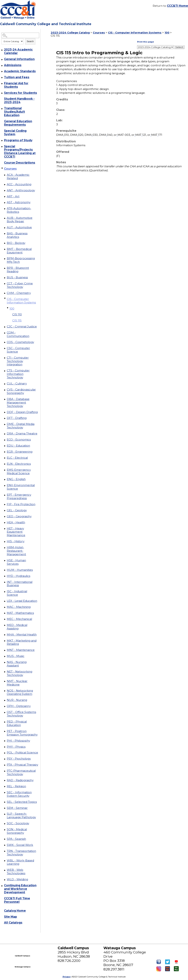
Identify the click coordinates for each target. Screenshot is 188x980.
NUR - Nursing (17, 700)
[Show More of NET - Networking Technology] (5, 672)
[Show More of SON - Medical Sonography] (5, 830)
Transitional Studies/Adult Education (14, 112)
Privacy (67, 977)
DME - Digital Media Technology (21, 426)
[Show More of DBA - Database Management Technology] (5, 399)
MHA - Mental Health (22, 634)
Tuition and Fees (17, 77)
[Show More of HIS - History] (5, 542)
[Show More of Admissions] (2, 66)
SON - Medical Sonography (17, 831)
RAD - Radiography (20, 780)
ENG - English (16, 479)
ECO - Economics (19, 440)
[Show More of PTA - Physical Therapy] (5, 765)
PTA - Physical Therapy (22, 765)
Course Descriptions (20, 163)
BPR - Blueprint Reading (18, 270)
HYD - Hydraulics (18, 576)
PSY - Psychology (19, 759)
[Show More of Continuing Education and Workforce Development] (2, 886)
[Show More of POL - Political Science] (5, 753)
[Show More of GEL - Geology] (5, 511)
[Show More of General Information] (2, 60)
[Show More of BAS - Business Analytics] (5, 234)
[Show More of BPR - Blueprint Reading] (5, 268)
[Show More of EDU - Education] (5, 446)
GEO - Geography (19, 516)
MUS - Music (16, 656)
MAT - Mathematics (20, 613)
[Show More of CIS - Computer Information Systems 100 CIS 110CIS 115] (5, 299)
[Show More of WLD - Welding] (5, 880)
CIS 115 (17, 320)
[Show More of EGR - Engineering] (5, 452)
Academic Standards (20, 71)
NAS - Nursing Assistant (17, 664)
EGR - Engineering (20, 452)
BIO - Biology (16, 243)
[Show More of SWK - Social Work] (5, 845)
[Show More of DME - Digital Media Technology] (5, 424)
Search (30, 41)
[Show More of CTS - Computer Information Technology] (5, 371)
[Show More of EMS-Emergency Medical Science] (5, 470)
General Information (19, 59)
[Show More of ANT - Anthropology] (5, 191)
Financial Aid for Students (16, 85)
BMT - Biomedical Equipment (19, 251)
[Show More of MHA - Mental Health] (5, 635)
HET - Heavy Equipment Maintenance (16, 532)
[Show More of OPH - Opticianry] (5, 706)
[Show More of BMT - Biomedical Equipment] (5, 249)
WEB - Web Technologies (16, 872)
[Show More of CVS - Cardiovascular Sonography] (5, 390)
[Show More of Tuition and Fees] (2, 78)
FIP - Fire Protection (21, 504)
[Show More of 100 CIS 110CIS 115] (8, 308)
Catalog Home (15, 911)
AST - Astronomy (19, 202)
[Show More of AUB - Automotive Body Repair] (5, 218)
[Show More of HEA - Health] (5, 523)
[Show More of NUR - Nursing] (5, 700)
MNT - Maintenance (21, 650)
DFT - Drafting (17, 418)
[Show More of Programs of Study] (2, 141)
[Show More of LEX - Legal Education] (5, 601)
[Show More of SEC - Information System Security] (5, 793)
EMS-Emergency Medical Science (19, 471)
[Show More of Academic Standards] (2, 72)
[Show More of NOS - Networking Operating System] (5, 691)
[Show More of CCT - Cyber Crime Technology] (5, 284)
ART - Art (13, 196)
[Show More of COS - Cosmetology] (5, 342)
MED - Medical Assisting (17, 627)
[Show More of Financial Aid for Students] (2, 84)
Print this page (146, 42)
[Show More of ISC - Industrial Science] (5, 592)
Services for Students (21, 93)
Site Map (11, 917)
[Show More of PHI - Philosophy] (5, 741)
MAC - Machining (19, 607)
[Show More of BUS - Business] (5, 278)
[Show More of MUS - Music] (5, 656)
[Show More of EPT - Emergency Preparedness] (5, 495)
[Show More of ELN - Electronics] (5, 464)
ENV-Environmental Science (21, 487)
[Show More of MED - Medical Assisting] (5, 625)
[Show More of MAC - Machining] (5, 607)
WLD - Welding (17, 879)
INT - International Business (20, 584)
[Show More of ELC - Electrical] (5, 458)
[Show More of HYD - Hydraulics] (5, 576)
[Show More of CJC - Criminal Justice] (5, 327)
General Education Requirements (18, 123)
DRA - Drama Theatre (22, 433)
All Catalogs (13, 923)
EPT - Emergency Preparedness (19, 496)
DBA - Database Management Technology (18, 402)
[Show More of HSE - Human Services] (5, 561)
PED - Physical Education (17, 723)
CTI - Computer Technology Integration (18, 361)
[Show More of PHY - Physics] (5, 747)
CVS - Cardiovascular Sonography (21, 391)
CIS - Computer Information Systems (21, 301)
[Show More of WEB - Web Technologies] (5, 870)
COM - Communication (18, 334)
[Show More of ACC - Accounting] (5, 185)
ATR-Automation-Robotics (19, 210)
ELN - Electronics (19, 464)
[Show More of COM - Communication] (5, 333)
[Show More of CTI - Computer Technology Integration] (5, 358)
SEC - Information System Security (19, 794)
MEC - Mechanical (19, 619)
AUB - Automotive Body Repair (20, 220)
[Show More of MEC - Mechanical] (5, 619)
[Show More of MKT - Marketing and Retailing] (5, 641)
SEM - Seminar (17, 808)
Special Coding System (15, 132)
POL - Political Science (22, 752)
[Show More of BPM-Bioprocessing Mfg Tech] (5, 259)
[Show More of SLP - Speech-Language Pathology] (5, 814)
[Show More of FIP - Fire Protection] (5, 505)
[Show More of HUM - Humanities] (5, 570)
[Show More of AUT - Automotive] (5, 228)
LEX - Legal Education (22, 601)
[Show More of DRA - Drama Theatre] (5, 434)
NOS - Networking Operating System (20, 692)
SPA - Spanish (16, 839)
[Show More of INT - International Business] (5, 582)
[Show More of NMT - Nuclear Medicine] (5, 681)
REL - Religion (16, 786)
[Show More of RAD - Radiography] (5, 781)
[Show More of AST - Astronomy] (5, 203)
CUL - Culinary (17, 383)
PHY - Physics (16, 747)
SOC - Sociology (18, 823)
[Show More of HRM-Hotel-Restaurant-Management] (5, 548)
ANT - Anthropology (21, 190)
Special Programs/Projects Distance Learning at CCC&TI (20, 152)
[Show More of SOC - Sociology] (5, 824)
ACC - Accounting (19, 184)
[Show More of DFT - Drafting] (5, 418)
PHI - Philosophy (18, 741)
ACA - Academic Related (18, 176)
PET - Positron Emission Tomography (22, 733)
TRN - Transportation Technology (21, 853)
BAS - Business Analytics (17, 235)
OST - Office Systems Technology (21, 714)
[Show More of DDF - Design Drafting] (5, 412)
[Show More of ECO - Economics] (5, 440)
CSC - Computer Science (18, 350)
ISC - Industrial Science (17, 593)
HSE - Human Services (16, 562)
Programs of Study (18, 140)
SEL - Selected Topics (22, 802)
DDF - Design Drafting (22, 412)
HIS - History (16, 541)
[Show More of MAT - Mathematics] (5, 613)
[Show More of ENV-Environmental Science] (5, 486)
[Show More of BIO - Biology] (5, 243)
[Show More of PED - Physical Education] (5, 722)
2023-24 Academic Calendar (18, 51)
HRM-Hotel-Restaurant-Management (16, 551)
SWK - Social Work (20, 845)
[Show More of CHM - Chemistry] (5, 293)
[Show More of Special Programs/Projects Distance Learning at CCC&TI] (2, 147)
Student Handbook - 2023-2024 (19, 100)
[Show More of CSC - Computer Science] (5, 349)
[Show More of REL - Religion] (5, 787)
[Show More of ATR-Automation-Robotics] (5, 209)
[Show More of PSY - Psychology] (5, 759)
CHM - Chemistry (19, 293)
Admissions (13, 65)
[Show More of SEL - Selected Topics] (5, 802)
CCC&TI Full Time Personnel (17, 900)
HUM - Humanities (20, 570)
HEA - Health (16, 522)
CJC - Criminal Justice (22, 326)
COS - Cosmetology (20, 342)
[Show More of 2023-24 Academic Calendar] (2, 50)
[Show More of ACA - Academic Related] (5, 175)
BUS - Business (17, 277)
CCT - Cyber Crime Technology (20, 285)
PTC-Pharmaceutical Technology (21, 772)
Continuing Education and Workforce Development (20, 889)
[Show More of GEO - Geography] (5, 517)
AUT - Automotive (19, 227)
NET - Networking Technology (19, 673)
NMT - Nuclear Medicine (17, 683)
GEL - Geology (17, 510)
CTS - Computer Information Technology (18, 374)
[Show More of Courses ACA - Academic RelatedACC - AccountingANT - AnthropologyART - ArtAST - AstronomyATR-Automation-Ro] (2, 168)
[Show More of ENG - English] (5, 480)
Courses (10, 169)
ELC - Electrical (17, 458)
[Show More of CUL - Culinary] (5, 384)
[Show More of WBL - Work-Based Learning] (5, 861)
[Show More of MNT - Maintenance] (5, 650)
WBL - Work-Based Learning (20, 862)
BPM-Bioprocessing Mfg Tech (21, 260)
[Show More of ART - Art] (5, 197)
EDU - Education (18, 446)
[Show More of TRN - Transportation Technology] (5, 851)
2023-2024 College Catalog (70, 33)
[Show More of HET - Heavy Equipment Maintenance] (5, 529)
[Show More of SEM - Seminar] (5, 808)
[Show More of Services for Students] (2, 93)
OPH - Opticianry (19, 706)
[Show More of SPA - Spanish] (5, 839)
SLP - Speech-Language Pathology (21, 815)
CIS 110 (17, 314)
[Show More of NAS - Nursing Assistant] (5, 662)
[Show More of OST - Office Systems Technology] (5, 712)
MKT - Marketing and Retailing (22, 642)
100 (12, 308)
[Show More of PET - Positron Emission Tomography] (5, 732)
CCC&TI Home (177, 6)
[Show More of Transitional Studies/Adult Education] (2, 109)
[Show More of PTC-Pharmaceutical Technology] (5, 771)
